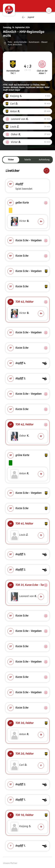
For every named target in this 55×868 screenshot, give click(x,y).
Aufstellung (44, 160)
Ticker (11, 160)
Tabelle (28, 160)
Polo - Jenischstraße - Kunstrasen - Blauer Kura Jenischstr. (28, 43)
